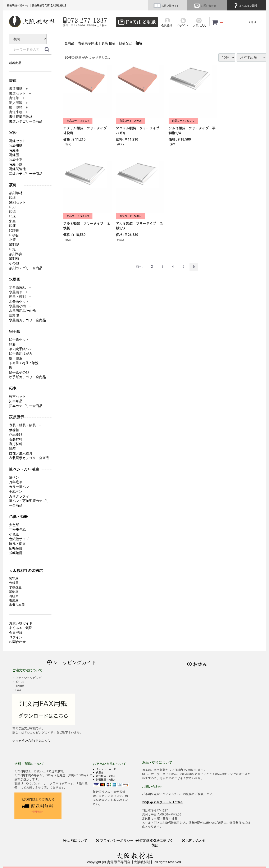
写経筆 (14, 150)
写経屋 (14, 596)
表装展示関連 (88, 43)
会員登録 (16, 633)
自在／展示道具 (21, 453)
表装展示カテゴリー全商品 (29, 458)
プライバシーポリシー (115, 840)
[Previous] (139, 267)
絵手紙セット (19, 340)
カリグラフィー (21, 496)
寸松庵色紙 (17, 529)
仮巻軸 (14, 430)
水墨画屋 (15, 587)
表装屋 (14, 600)
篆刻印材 (16, 193)
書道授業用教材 (21, 117)
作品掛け (16, 435)
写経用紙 (16, 145)
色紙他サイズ (19, 539)
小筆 (12, 240)
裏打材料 (16, 444)
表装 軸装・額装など (117, 43)
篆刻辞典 (16, 254)
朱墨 (12, 221)
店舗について (75, 840)
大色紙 (14, 525)
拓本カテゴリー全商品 (26, 406)
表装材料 (16, 439)
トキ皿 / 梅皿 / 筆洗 (24, 363)
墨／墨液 (16, 358)
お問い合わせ (205, 6)
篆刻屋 (14, 592)
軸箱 (12, 449)
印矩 (12, 249)
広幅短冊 (16, 548)
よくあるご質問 (245, 6)
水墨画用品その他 (22, 311)
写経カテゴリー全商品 (26, 174)
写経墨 (14, 155)
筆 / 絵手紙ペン (21, 349)
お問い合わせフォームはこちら (163, 802)
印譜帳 (14, 231)
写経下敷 (16, 164)
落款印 (14, 316)
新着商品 (15, 63)
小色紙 (14, 534)
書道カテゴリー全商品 (26, 121)
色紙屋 (14, 583)
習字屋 (14, 579)
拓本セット (17, 396)
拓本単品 (16, 401)
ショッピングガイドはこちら (31, 741)
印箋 (12, 226)
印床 (12, 216)
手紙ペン (16, 491)
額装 (139, 43)
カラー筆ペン (19, 487)
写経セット (17, 141)
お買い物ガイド (166, 6)
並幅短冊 (16, 553)
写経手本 (16, 159)
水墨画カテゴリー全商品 (27, 320)
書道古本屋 (17, 605)
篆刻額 (14, 259)
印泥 (12, 212)
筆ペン (14, 477)
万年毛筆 (16, 482)
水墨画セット (19, 301)
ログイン (16, 637)
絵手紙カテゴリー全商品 (27, 377)
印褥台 (14, 235)
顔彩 (12, 344)
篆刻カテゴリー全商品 (26, 268)
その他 (14, 263)
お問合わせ (17, 642)
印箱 (12, 198)
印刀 (12, 207)
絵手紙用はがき (21, 354)
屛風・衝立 (17, 544)
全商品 (69, 43)
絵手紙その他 (19, 372)
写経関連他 (17, 169)
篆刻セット (17, 202)
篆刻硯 (14, 245)
